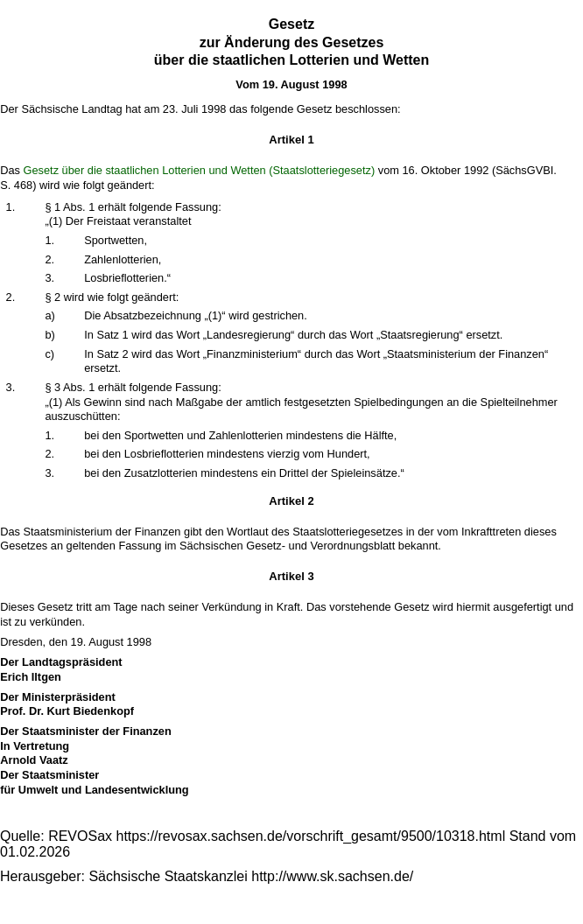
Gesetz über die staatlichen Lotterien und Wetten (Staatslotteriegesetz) (200, 170)
